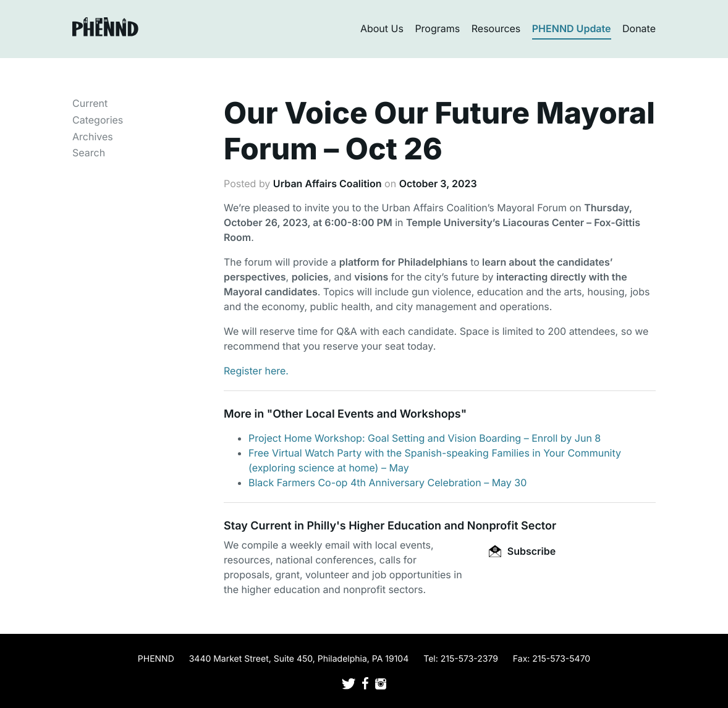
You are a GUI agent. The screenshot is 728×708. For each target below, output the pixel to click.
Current (90, 103)
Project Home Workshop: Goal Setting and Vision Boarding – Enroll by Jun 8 (425, 438)
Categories (98, 120)
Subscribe (522, 551)
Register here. (256, 371)
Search (89, 153)
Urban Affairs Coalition (328, 183)
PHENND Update (572, 28)
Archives (93, 137)
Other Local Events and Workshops (366, 414)
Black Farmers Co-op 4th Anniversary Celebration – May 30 (387, 483)
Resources (496, 28)
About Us (382, 28)
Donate (639, 28)
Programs (437, 28)
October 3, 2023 (438, 183)
